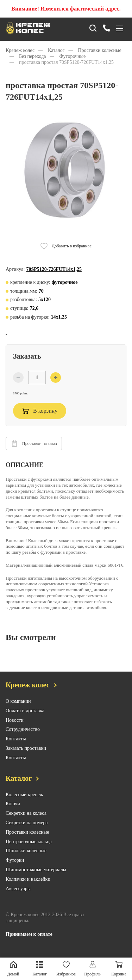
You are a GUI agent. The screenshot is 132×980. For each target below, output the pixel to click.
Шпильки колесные (26, 858)
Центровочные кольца (29, 848)
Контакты (16, 746)
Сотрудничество (23, 736)
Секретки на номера (27, 830)
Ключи (13, 811)
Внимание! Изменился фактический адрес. (66, 9)
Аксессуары (18, 895)
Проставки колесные (27, 839)
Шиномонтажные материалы (36, 877)
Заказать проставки (26, 755)
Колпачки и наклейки (28, 886)
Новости (15, 727)
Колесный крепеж (24, 801)
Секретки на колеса (26, 820)
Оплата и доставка (25, 717)
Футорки (15, 867)
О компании (18, 708)
